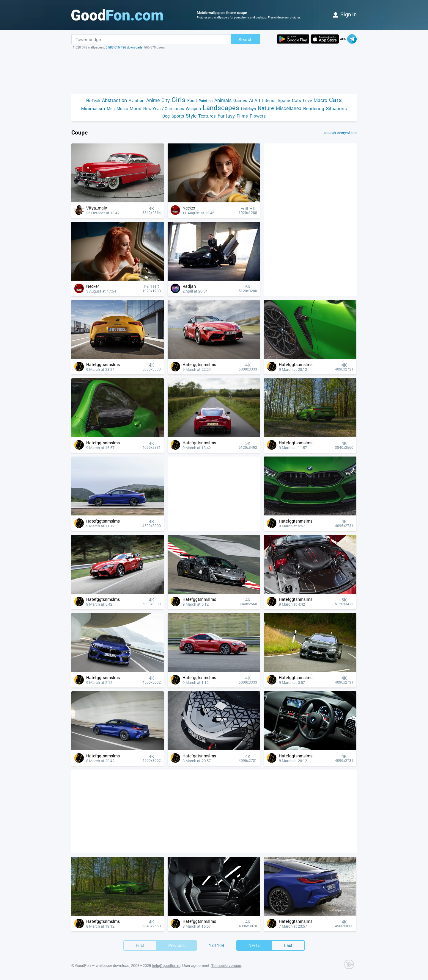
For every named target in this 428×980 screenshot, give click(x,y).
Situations (336, 108)
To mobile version (226, 965)
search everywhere (340, 132)
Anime (153, 100)
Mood (136, 108)
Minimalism (93, 108)
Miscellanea (289, 108)
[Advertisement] (214, 72)
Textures (207, 116)
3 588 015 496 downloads (124, 47)
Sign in (345, 14)
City (166, 100)
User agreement (196, 965)
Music (122, 108)
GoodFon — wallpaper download (102, 965)
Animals (223, 100)
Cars (335, 100)
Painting (206, 101)
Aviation (137, 100)
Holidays (248, 109)
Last (288, 945)
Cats (296, 100)
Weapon (193, 108)
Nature (266, 108)
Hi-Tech (93, 100)
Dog (166, 116)
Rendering (314, 108)
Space (284, 100)
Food (192, 100)
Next (254, 945)
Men (111, 108)
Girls (178, 100)
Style (191, 116)
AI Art (255, 100)
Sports (178, 116)
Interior (269, 100)
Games (240, 100)
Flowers (258, 116)
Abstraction (114, 100)
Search (246, 39)
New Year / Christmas (164, 108)
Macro (320, 100)
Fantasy (226, 116)
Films (242, 116)
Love (307, 100)
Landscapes (221, 108)
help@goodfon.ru (166, 965)
